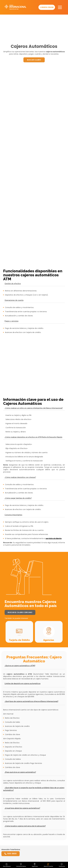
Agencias (49, 640)
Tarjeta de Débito (19, 640)
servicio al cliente (54, 538)
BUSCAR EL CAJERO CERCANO (20, 612)
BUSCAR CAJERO (34, 60)
